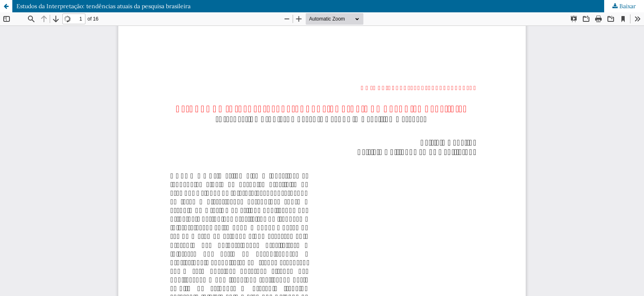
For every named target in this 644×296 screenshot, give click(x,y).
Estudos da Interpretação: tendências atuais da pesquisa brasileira (103, 6)
